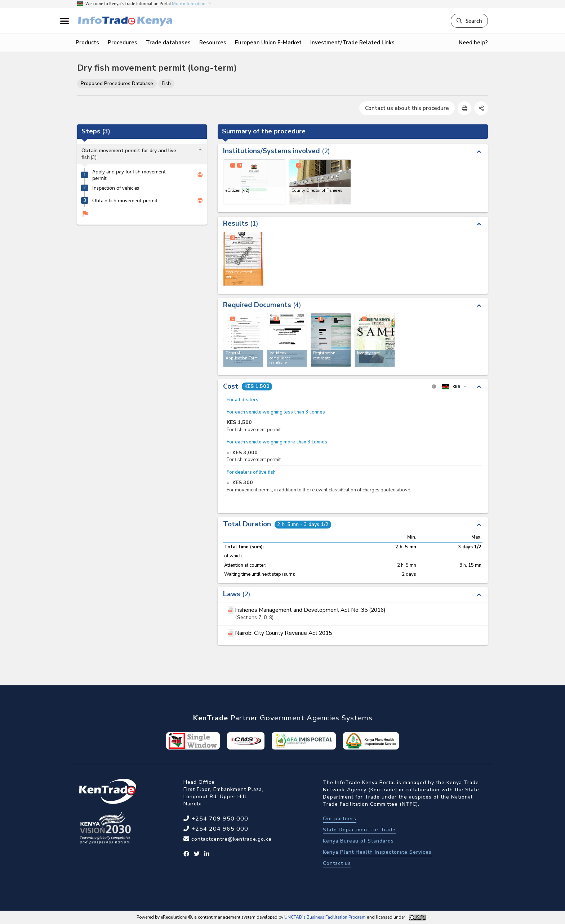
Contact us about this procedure (407, 108)
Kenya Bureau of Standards (358, 841)
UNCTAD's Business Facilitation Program (325, 917)
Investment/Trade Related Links (352, 43)
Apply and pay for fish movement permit (129, 175)
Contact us (337, 863)
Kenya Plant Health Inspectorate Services (377, 852)
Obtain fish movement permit (125, 200)
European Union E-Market (268, 43)
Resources (213, 43)
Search (469, 21)
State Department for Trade (359, 830)
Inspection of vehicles (116, 188)
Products (87, 43)
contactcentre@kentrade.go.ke (231, 839)
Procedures (123, 43)
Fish (166, 83)
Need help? (473, 43)
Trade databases (168, 43)
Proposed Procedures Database (117, 83)
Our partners (340, 819)
